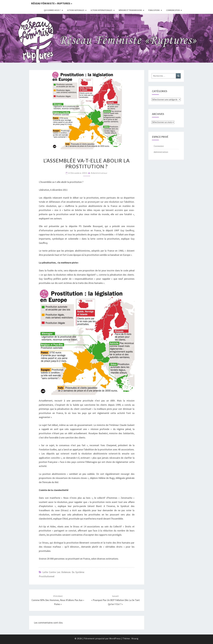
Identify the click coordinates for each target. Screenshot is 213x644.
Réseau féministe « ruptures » (52, 3)
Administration (161, 152)
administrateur (99, 173)
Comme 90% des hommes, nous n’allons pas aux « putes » (58, 600)
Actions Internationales (101, 10)
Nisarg (135, 638)
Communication (173, 10)
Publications (154, 10)
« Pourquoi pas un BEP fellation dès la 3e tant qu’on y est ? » (115, 600)
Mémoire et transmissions (130, 10)
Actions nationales (76, 10)
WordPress (115, 638)
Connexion (159, 146)
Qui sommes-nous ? (52, 10)
